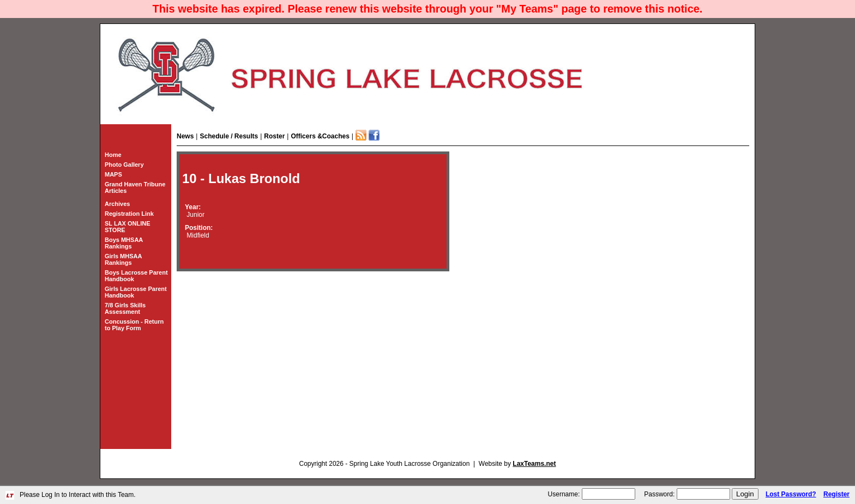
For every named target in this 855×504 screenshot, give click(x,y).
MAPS (113, 174)
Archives (117, 204)
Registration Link (129, 214)
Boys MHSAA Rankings (124, 243)
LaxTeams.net (534, 464)
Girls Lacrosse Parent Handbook (136, 292)
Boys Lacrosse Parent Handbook (136, 276)
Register (836, 494)
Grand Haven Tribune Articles (135, 187)
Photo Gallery (124, 165)
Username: (564, 494)
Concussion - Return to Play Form (134, 325)
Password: (659, 494)
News (185, 136)
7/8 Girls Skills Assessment (125, 308)
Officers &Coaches (320, 136)
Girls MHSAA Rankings (123, 259)
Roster (274, 136)
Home (113, 155)
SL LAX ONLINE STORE (128, 227)
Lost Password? (791, 494)
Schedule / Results (229, 136)
